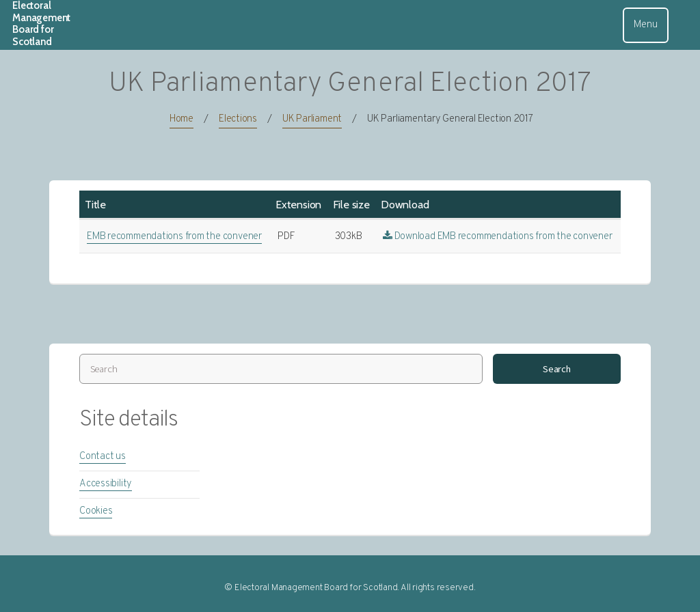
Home (181, 119)
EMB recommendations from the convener (174, 237)
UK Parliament (312, 119)
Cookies (96, 511)
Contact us (103, 457)
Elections (238, 119)
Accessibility (106, 484)
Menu (645, 25)
